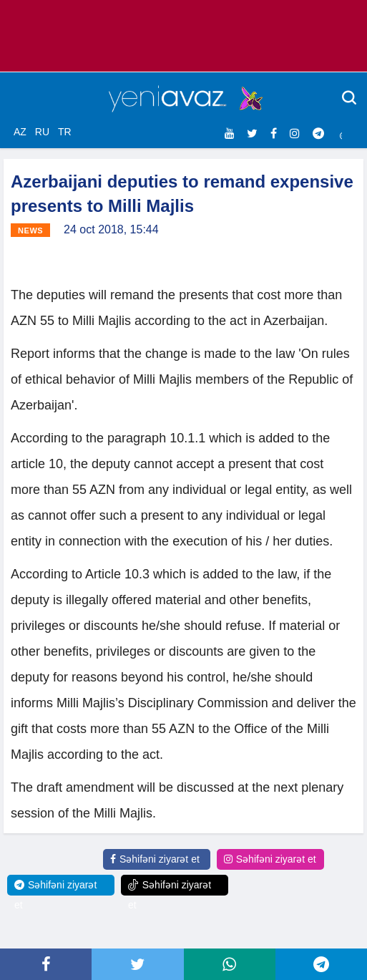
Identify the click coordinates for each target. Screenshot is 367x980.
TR (65, 132)
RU (42, 132)
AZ (20, 132)
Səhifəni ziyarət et (155, 859)
